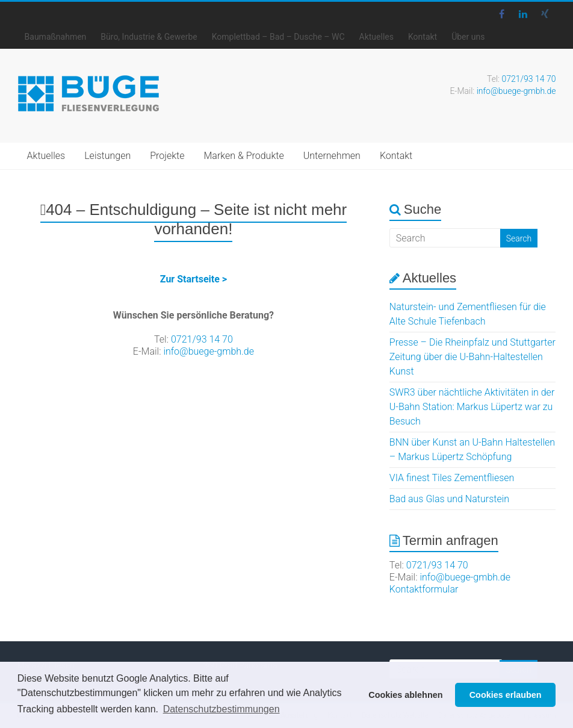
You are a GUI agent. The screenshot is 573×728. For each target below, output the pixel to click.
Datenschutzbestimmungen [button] (221, 709)
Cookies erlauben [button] (506, 695)
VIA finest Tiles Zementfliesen (452, 478)
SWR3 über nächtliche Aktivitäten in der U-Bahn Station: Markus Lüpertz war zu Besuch (472, 407)
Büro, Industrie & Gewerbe (149, 37)
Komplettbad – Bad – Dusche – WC (278, 37)
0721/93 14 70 (528, 79)
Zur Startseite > (194, 279)
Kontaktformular (424, 589)
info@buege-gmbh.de (516, 91)
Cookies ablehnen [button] (405, 695)
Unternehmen (332, 156)
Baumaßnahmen (56, 37)
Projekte (167, 156)
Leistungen (107, 156)
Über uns (468, 37)
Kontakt (423, 37)
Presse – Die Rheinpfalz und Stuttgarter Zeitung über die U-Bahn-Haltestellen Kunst (472, 357)
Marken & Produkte (243, 156)
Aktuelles (376, 37)
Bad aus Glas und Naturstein (449, 499)
